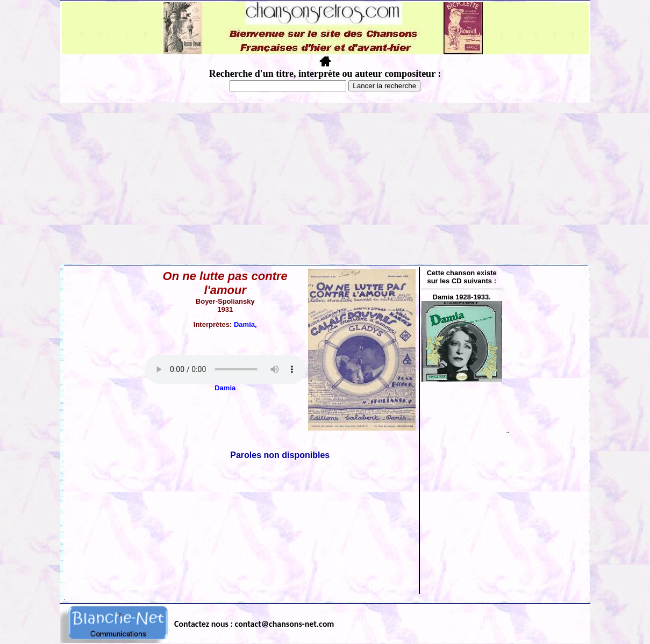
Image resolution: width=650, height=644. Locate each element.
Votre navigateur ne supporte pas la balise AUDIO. (225, 369)
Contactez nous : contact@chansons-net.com (254, 624)
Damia (244, 324)
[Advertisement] (325, 183)
